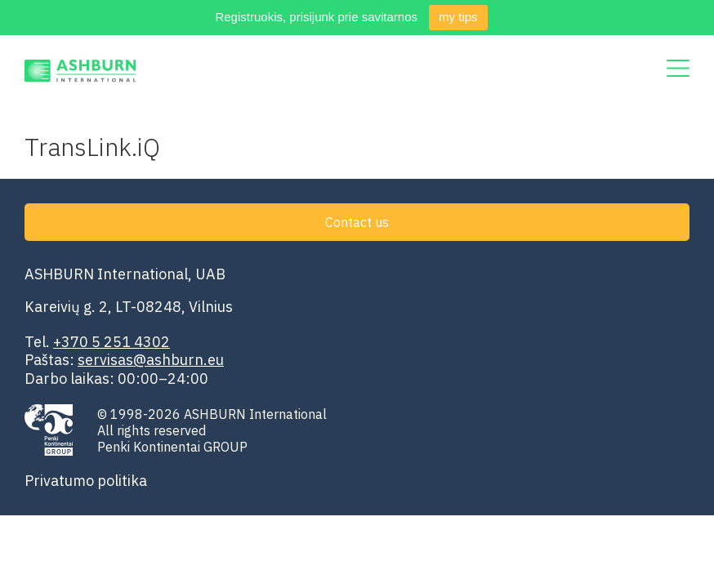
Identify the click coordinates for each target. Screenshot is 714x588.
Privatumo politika (86, 481)
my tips (458, 17)
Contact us (357, 222)
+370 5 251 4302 (112, 342)
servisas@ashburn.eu (151, 360)
